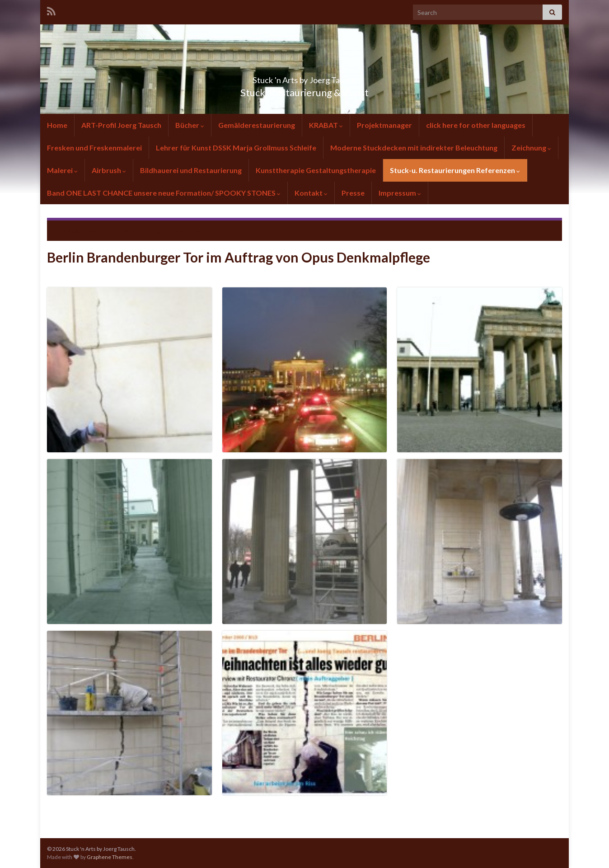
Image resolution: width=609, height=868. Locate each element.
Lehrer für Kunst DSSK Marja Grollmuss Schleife (236, 148)
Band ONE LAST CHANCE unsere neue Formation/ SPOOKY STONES (164, 193)
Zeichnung (531, 148)
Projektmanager (384, 125)
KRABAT (326, 125)
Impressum (400, 193)
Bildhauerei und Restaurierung (191, 170)
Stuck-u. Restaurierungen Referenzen (455, 170)
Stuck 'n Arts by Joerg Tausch (304, 77)
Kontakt (311, 193)
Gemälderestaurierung (257, 125)
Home (57, 125)
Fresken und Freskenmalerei (94, 148)
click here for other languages (476, 125)
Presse (353, 193)
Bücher (190, 125)
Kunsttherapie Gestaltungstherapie (316, 170)
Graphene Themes (110, 857)
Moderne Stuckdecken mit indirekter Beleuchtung (414, 148)
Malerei (62, 170)
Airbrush (109, 170)
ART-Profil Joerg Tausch (121, 125)
